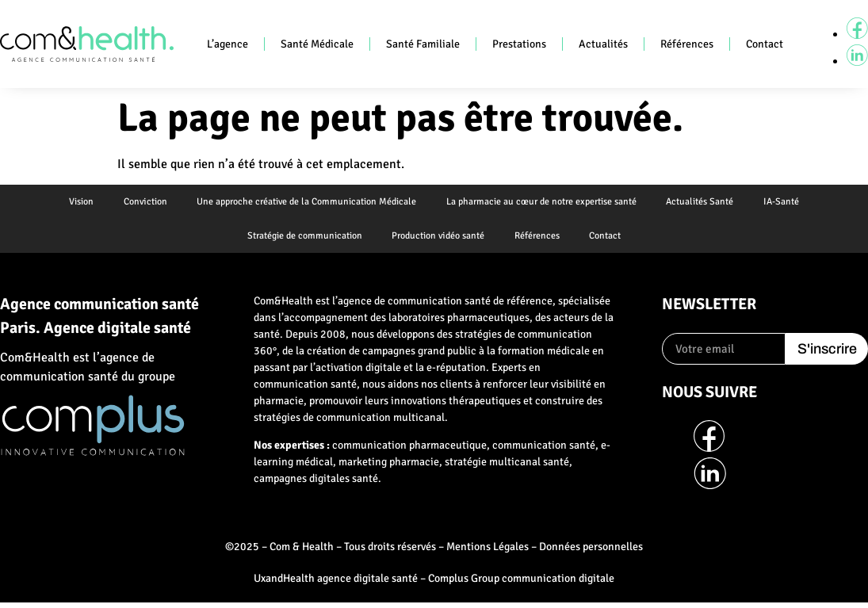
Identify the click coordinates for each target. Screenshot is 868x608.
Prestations (519, 44)
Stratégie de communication (302, 239)
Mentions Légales (488, 551)
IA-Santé (786, 203)
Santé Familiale (423, 44)
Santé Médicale (317, 44)
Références (687, 44)
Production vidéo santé (437, 239)
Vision (76, 203)
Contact (765, 44)
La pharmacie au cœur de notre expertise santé (542, 203)
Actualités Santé (703, 203)
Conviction (142, 203)
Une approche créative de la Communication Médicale (306, 203)
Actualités (603, 44)
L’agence (228, 44)
